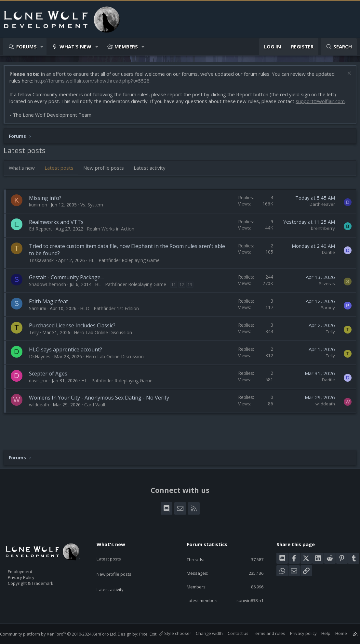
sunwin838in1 (245, 594)
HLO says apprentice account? (69, 360)
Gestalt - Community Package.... (70, 287)
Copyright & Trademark (41, 575)
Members (126, 46)
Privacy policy (297, 633)
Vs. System (95, 215)
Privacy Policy (30, 568)
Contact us (232, 633)
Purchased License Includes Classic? (75, 335)
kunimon (41, 215)
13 (193, 295)
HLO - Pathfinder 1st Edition (113, 318)
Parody (325, 318)
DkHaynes (43, 367)
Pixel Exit (154, 627)
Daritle (325, 262)
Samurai (41, 318)
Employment (28, 561)
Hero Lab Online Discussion (106, 342)
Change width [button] (203, 633)
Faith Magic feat (52, 311)
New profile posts (107, 178)
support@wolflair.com (37, 111)
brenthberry (320, 238)
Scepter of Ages (51, 384)
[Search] (339, 47)
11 (177, 295)
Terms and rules (263, 633)
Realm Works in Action (114, 239)
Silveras (324, 294)
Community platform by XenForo (65, 627)
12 (185, 295)
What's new (75, 46)
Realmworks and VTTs (60, 232)
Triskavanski (45, 270)
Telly (37, 342)
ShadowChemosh (51, 294)
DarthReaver (319, 214)
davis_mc (42, 391)
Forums (27, 46)
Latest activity (153, 178)
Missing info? (48, 208)
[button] (42, 47)
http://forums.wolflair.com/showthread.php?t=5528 (95, 84)
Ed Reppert (44, 239)
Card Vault (98, 415)
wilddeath (42, 415)
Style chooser (169, 633)
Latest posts (62, 178)
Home (335, 633)
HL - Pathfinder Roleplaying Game (127, 270)
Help (319, 633)
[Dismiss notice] (345, 77)
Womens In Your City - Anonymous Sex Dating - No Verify (102, 408)
